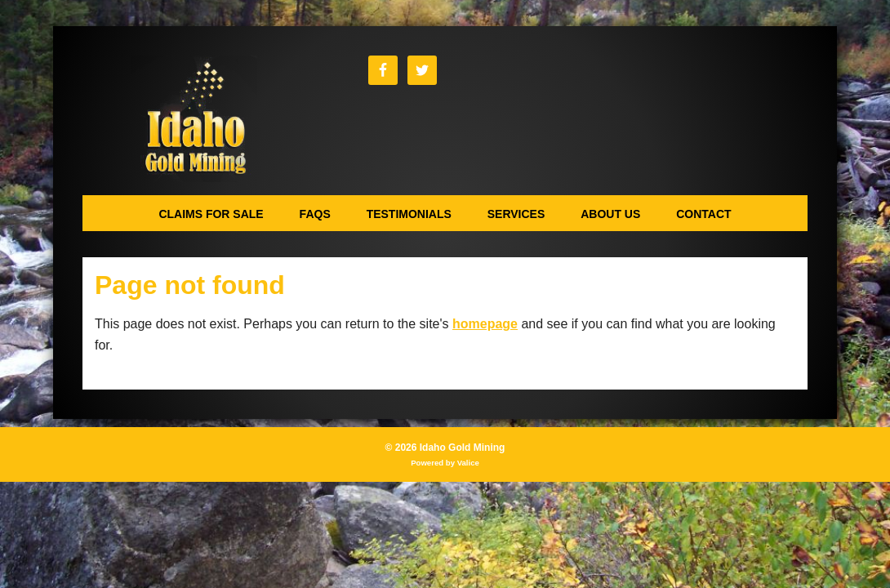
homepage (485, 324)
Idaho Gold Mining (194, 119)
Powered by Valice (445, 463)
